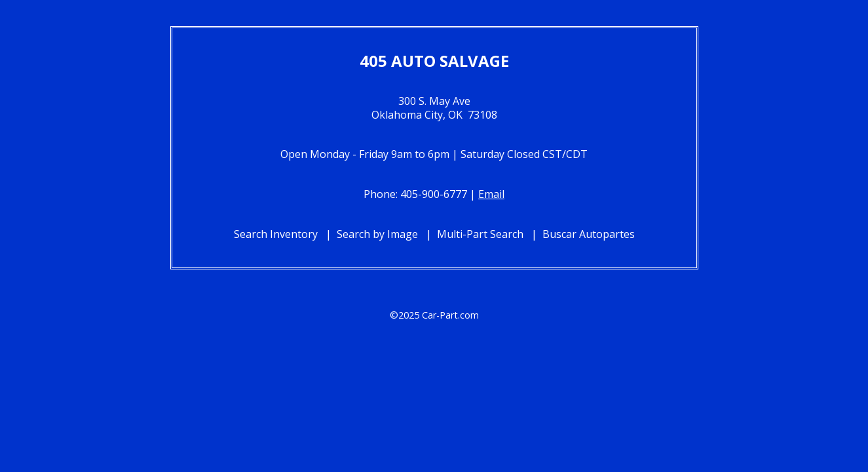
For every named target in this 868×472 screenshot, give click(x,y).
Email (491, 194)
